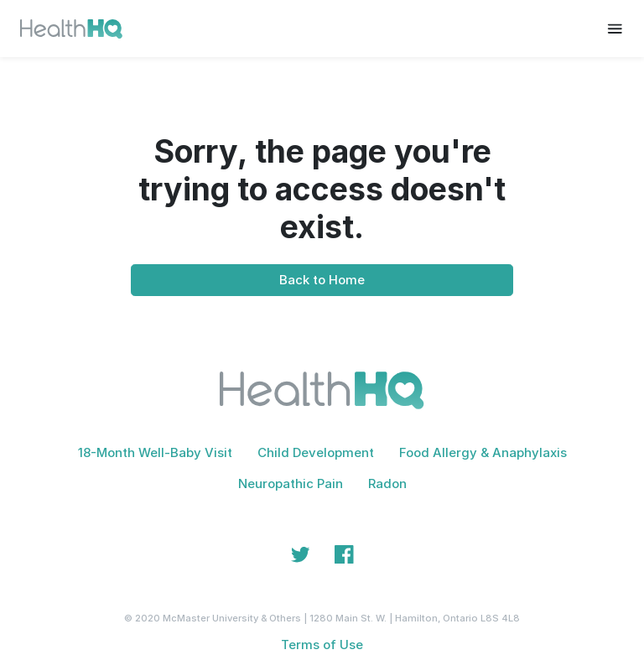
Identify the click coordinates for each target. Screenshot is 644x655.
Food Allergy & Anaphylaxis (483, 452)
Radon (387, 483)
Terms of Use (322, 645)
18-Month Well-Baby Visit (155, 452)
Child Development (316, 452)
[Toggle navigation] (615, 29)
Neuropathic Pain (291, 483)
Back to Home (322, 280)
